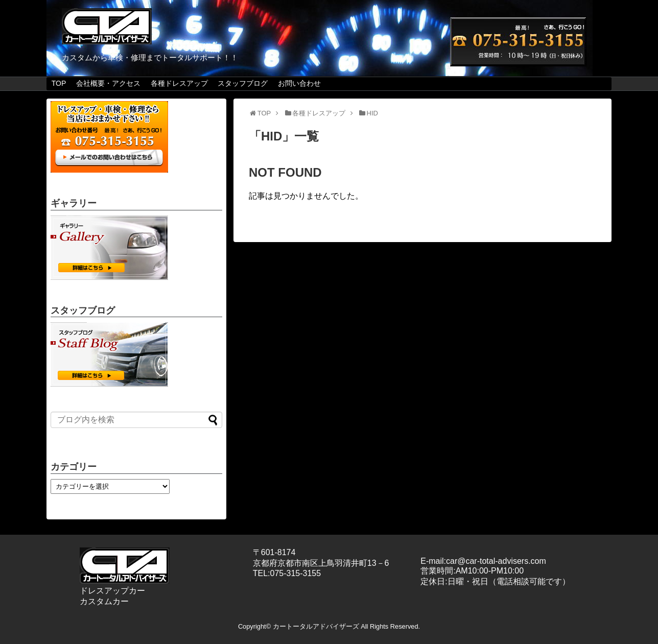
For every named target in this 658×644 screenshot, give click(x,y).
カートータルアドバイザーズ (316, 626)
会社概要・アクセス (108, 83)
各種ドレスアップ (179, 83)
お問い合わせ (299, 83)
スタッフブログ (243, 83)
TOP (59, 83)
